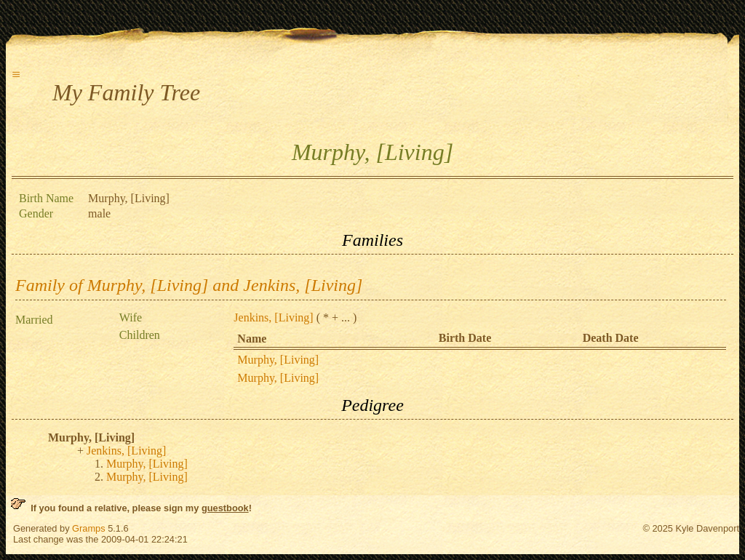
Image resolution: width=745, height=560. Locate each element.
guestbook (225, 508)
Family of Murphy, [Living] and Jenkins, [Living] (189, 285)
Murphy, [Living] (278, 360)
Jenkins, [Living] (273, 317)
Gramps (89, 528)
